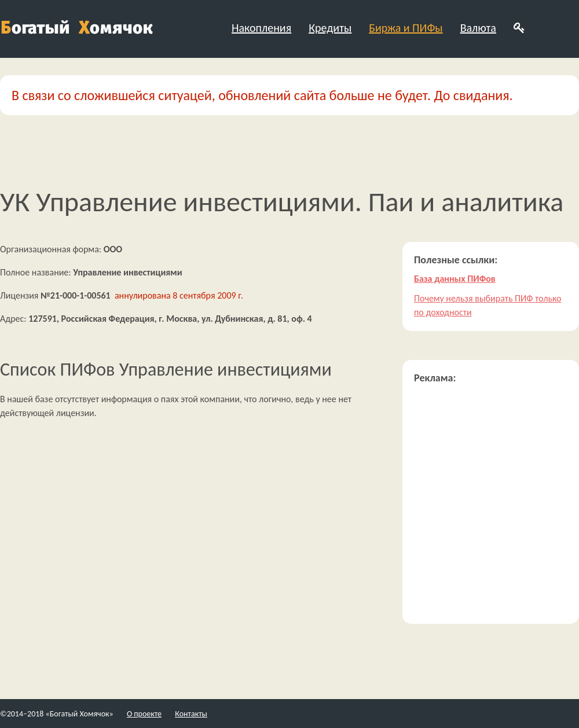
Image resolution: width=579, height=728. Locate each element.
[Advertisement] (109, 504)
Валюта (478, 28)
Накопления (261, 28)
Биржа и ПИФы (406, 28)
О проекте (144, 714)
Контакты (191, 714)
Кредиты (330, 28)
